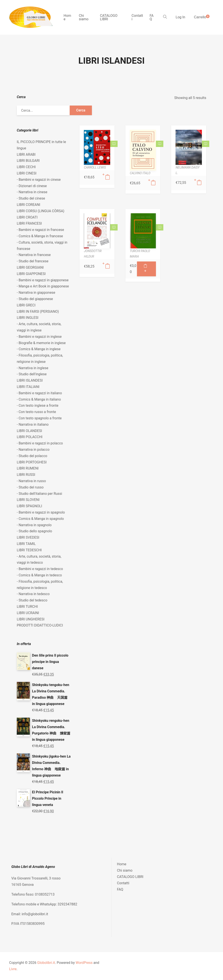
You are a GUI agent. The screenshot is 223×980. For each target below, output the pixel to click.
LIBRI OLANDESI (29, 431)
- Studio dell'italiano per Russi (39, 494)
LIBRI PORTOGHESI (32, 462)
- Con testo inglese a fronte (38, 405)
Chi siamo (84, 17)
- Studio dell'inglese (32, 374)
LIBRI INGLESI (28, 318)
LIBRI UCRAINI (28, 613)
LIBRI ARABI (26, 155)
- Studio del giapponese (35, 299)
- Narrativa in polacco (33, 450)
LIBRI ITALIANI (28, 387)
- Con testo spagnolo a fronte (39, 418)
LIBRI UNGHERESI (31, 619)
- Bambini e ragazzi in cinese (39, 180)
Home (67, 17)
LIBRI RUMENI (28, 468)
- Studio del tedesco (32, 600)
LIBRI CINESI (27, 173)
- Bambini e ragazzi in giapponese (43, 280)
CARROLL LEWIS (95, 167)
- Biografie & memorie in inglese (41, 343)
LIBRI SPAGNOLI (29, 506)
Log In (181, 17)
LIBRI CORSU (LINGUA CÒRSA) (41, 211)
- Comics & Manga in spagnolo (40, 519)
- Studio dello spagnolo (34, 531)
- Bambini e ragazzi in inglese (39, 337)
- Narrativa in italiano (33, 424)
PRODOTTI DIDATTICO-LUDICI (40, 625)
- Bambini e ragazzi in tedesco (40, 569)
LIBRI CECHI (26, 167)
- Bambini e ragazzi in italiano (39, 393)
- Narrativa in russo (31, 481)
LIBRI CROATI (27, 217)
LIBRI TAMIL (26, 544)
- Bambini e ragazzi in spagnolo (41, 512)
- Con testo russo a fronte (36, 412)
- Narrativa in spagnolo (34, 525)
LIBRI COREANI (29, 205)
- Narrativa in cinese (32, 192)
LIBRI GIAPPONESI (31, 274)
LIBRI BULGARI (28, 161)
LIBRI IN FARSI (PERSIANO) (38, 312)
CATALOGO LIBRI (109, 17)
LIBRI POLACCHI (30, 437)
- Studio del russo (30, 487)
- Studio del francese (33, 261)
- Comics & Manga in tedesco (39, 575)
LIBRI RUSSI (26, 475)
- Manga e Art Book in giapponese (43, 286)
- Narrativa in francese (34, 255)
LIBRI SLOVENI (28, 500)
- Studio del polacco (32, 456)
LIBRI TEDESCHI (29, 550)
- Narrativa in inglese (33, 368)
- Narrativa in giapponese (36, 293)
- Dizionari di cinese (32, 186)
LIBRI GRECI (26, 305)
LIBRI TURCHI (27, 607)
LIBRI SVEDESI (28, 537)
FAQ (152, 17)
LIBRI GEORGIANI (30, 267)
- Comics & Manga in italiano (39, 399)
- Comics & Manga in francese (40, 236)
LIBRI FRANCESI (29, 223)
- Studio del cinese (31, 198)
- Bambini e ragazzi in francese (40, 230)
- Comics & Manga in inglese (39, 349)
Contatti (137, 17)
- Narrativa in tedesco (33, 594)
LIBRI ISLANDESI (30, 380)
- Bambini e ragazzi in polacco (40, 443)
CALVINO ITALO (140, 173)
